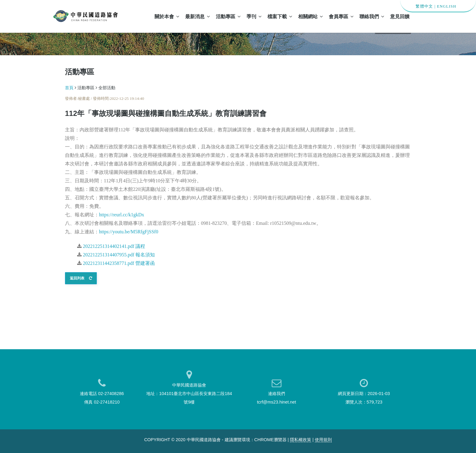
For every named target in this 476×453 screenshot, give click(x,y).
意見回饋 (400, 16)
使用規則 (323, 440)
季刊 (254, 16)
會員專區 (341, 16)
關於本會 (167, 16)
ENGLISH (447, 6)
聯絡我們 (372, 16)
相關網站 (310, 16)
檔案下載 (280, 16)
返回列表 (81, 278)
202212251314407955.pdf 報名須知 (119, 255)
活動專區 (228, 16)
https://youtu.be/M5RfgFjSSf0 (129, 232)
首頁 (69, 88)
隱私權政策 (301, 440)
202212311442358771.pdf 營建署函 (119, 263)
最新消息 (197, 16)
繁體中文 (424, 6)
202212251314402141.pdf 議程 (114, 246)
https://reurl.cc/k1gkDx (122, 215)
